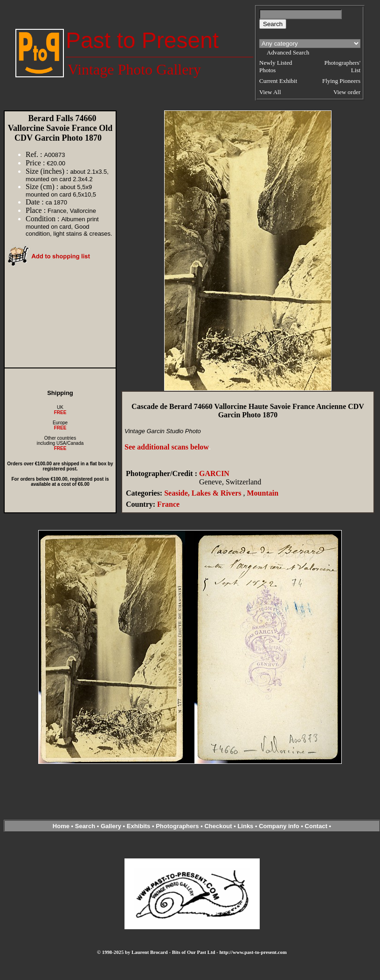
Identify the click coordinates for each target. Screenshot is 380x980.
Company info (280, 826)
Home (61, 826)
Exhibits (139, 826)
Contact (316, 826)
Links (245, 826)
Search (85, 826)
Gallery (111, 826)
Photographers (177, 826)
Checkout (218, 826)
